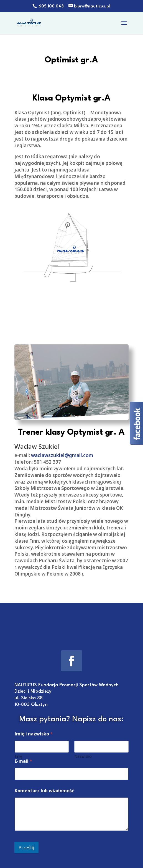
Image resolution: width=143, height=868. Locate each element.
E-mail (23, 761)
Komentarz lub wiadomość (44, 791)
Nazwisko (83, 756)
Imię (19, 756)
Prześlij (26, 847)
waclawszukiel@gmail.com (62, 456)
